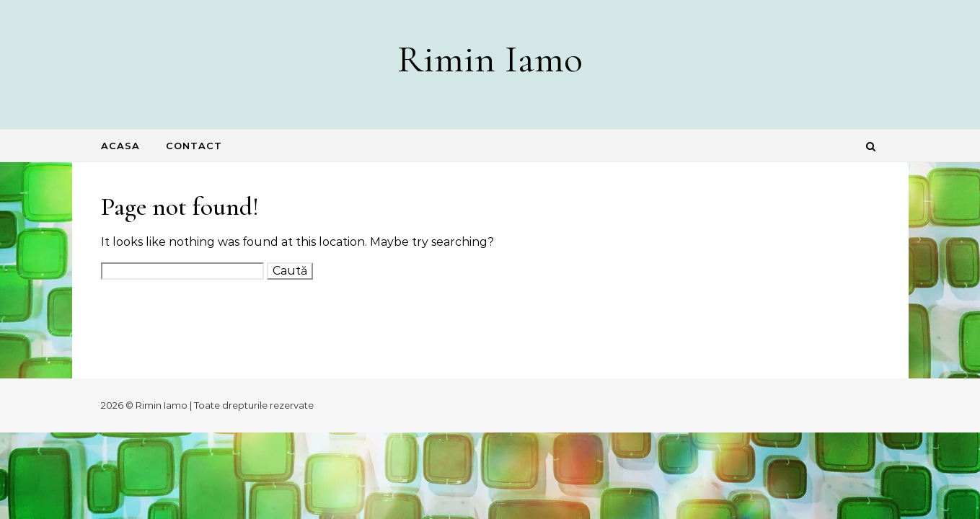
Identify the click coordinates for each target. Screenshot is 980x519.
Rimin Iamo (490, 59)
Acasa (120, 146)
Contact (194, 146)
